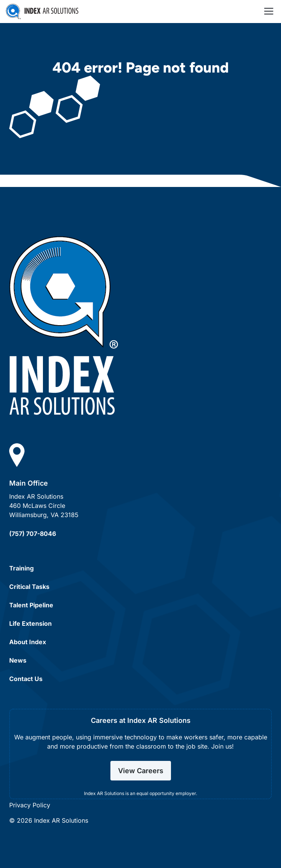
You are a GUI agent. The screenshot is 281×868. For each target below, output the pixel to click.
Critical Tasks (29, 587)
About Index (28, 642)
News (18, 660)
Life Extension (30, 623)
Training (21, 568)
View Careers (141, 771)
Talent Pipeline (31, 605)
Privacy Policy (30, 805)
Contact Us (26, 679)
